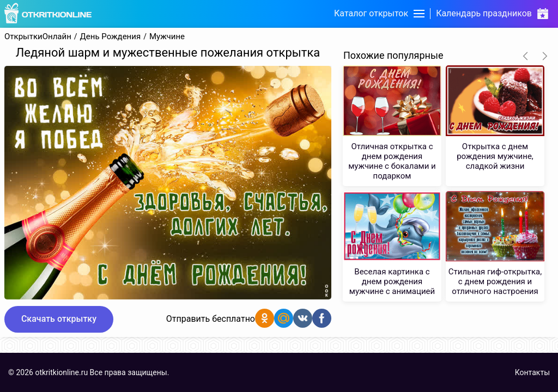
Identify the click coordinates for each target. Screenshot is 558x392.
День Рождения (111, 37)
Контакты (532, 372)
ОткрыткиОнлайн (38, 37)
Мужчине (167, 37)
